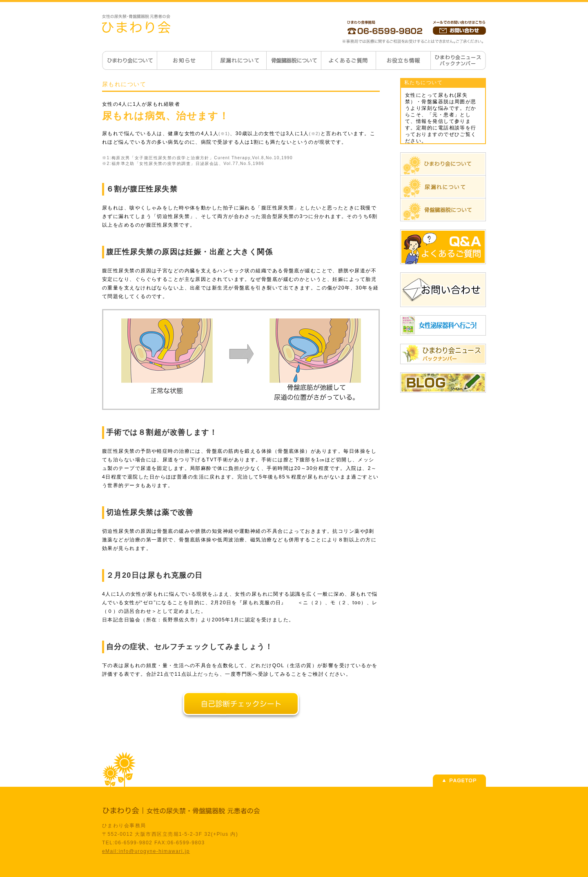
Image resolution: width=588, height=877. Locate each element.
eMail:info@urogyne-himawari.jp (146, 851)
